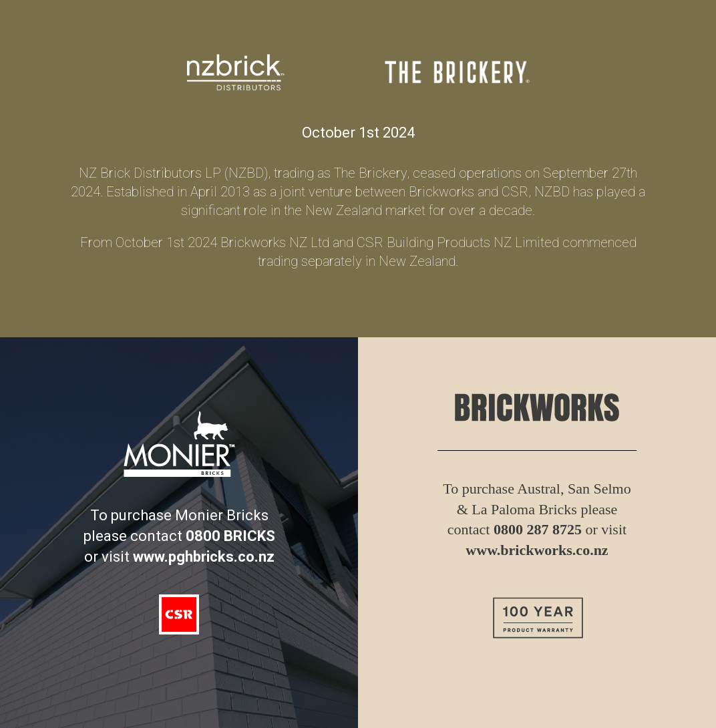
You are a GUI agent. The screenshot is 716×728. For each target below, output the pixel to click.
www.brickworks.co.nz (537, 550)
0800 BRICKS (230, 536)
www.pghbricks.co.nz (204, 557)
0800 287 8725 (538, 529)
